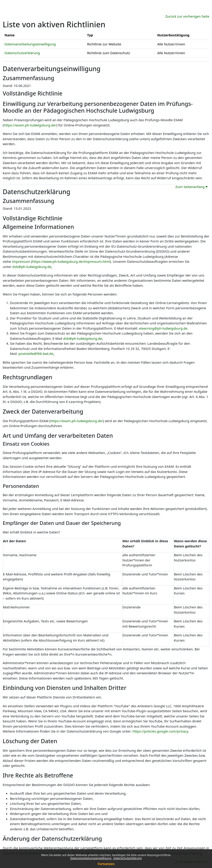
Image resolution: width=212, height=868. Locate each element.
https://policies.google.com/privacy (160, 731)
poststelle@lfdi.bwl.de (36, 354)
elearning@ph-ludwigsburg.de (163, 328)
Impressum (21, 261)
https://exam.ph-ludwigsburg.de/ (30, 125)
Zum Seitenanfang (191, 187)
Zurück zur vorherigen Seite (187, 16)
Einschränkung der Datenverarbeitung (40, 809)
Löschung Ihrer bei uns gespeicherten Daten (45, 803)
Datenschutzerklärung (127, 858)
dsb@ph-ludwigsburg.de (32, 267)
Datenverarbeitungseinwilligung (91, 858)
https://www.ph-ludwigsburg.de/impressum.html (71, 261)
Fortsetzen (106, 864)
